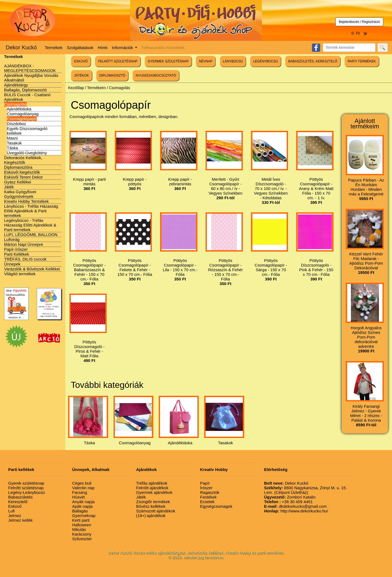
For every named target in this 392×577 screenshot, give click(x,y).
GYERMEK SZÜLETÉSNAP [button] (168, 61)
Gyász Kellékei (18, 182)
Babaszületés (20, 497)
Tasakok (14, 143)
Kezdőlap (76, 88)
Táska (12, 148)
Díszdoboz (16, 124)
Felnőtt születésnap (26, 488)
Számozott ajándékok (156, 511)
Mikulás (79, 529)
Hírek (103, 48)
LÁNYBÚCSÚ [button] (233, 61)
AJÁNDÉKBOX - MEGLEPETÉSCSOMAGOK (30, 68)
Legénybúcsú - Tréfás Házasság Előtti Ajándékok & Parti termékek (30, 225)
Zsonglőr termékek (153, 502)
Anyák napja (83, 502)
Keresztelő (18, 502)
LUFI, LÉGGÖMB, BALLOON (31, 235)
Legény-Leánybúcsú (27, 492)
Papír (205, 483)
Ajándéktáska (19, 109)
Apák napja (82, 506)
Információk (123, 48)
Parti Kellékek (17, 254)
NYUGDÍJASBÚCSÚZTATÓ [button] (156, 75)
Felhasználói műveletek (163, 48)
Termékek (54, 48)
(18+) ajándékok (151, 516)
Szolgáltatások (80, 48)
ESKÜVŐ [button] (81, 61)
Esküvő (15, 506)
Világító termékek (20, 274)
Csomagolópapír (22, 119)
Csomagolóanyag (23, 114)
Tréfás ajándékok (152, 483)
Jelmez (15, 516)
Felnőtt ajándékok (152, 488)
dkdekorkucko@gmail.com (295, 506)
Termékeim (96, 88)
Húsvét (79, 497)
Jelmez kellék (20, 520)
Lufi (11, 511)
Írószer (206, 488)
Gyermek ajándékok (154, 492)
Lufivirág (12, 239)
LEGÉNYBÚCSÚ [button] (266, 61)
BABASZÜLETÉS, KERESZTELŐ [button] (313, 61)
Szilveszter (82, 539)
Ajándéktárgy (16, 85)
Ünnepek (12, 264)
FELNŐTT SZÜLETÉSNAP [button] (118, 61)
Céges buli (82, 483)
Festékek (208, 497)
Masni (12, 138)
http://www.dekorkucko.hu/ (296, 511)
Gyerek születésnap (26, 483)
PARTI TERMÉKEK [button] (362, 61)
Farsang (80, 492)
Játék (9, 187)
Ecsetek (207, 502)
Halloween (82, 525)
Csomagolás (15, 104)
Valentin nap (83, 488)
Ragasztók (210, 492)
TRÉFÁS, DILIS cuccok (25, 259)
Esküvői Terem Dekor (23, 177)
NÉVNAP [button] (206, 61)
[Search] (349, 48)
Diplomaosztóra (18, 167)
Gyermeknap (84, 516)
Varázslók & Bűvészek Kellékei (32, 269)
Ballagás (80, 511)
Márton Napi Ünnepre (24, 244)
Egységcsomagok (216, 506)
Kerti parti (81, 520)
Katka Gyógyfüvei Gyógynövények (20, 194)
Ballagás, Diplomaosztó (25, 90)
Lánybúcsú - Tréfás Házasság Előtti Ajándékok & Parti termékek (31, 211)
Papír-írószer (16, 249)
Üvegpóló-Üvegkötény (27, 153)
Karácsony (82, 534)
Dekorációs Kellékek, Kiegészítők (23, 160)
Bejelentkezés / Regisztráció (359, 22)
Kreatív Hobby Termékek (26, 201)
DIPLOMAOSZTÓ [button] (112, 75)
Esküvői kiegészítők (22, 172)
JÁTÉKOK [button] (82, 75)
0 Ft (359, 33)
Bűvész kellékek (151, 506)
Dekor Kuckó (21, 47)
